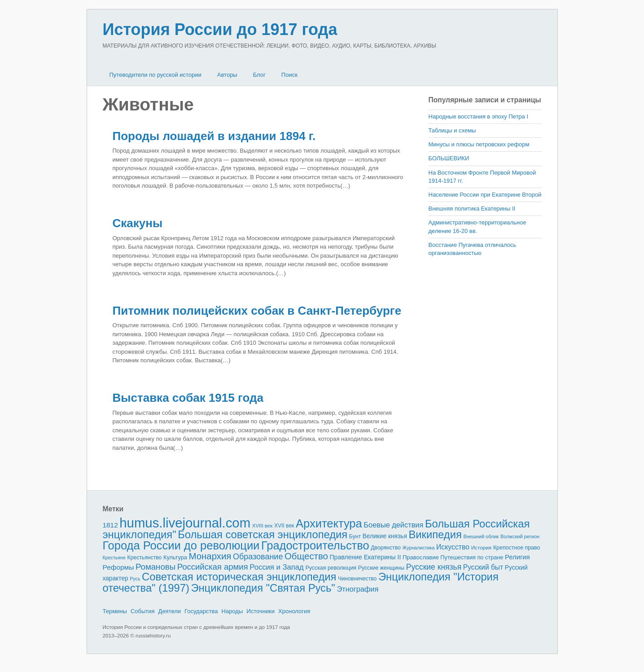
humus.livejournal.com (185, 523)
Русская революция (331, 568)
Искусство (453, 547)
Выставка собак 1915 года (188, 398)
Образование (258, 557)
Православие (421, 557)
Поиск (289, 75)
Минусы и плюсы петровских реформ (479, 144)
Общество (306, 556)
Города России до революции (181, 545)
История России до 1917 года (220, 29)
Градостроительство (315, 545)
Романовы (156, 567)
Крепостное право (517, 548)
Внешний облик (481, 536)
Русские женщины (381, 568)
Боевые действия (393, 525)
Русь (135, 579)
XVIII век (263, 526)
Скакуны (138, 223)
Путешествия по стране (472, 557)
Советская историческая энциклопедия (239, 577)
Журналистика (419, 548)
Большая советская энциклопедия (263, 534)
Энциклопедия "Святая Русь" (263, 588)
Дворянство (386, 548)
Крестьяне (114, 558)
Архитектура (329, 523)
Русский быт (483, 567)
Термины (115, 611)
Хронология (294, 611)
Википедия (435, 534)
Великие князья (385, 536)
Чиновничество (357, 579)
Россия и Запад (277, 567)
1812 (110, 525)
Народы (232, 611)
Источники (261, 611)
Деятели (170, 611)
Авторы (227, 75)
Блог (259, 75)
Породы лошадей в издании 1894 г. (214, 136)
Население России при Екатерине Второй (485, 195)
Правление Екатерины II (365, 557)
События (143, 611)
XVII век (284, 526)
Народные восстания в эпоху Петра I (479, 116)
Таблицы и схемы (452, 130)
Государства (201, 611)
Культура (175, 557)
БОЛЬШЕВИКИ (449, 158)
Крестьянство (145, 558)
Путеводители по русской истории (156, 75)
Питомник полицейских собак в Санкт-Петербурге (257, 311)
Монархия (210, 556)
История (482, 547)
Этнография (357, 589)
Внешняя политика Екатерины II (472, 209)
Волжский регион (520, 536)
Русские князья (434, 567)
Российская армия (213, 567)
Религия (517, 557)
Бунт (355, 536)
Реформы (118, 567)
